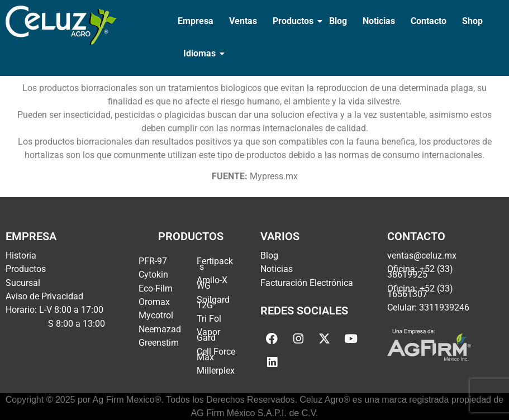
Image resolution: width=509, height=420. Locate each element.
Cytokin (153, 275)
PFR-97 (153, 261)
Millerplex (216, 371)
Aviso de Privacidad (44, 296)
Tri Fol (209, 319)
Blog (338, 21)
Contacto (429, 21)
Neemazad (160, 329)
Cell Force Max (216, 354)
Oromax (154, 302)
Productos (294, 21)
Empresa (196, 21)
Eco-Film (156, 288)
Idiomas (201, 53)
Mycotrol (156, 315)
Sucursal (23, 283)
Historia (21, 256)
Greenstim (159, 343)
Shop (472, 21)
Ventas (243, 21)
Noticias (379, 21)
